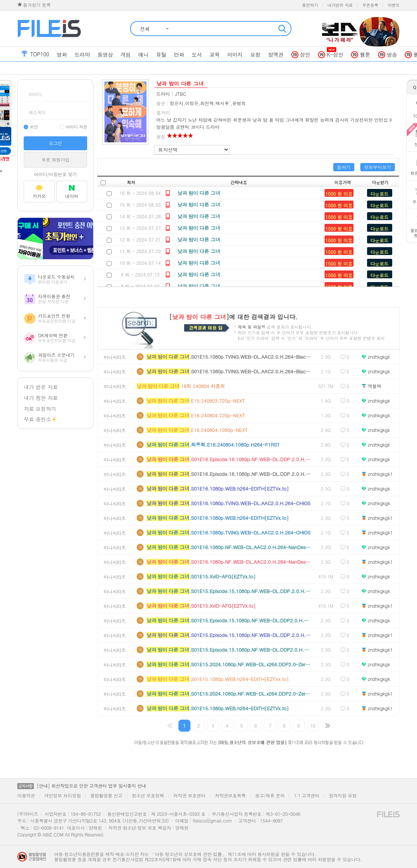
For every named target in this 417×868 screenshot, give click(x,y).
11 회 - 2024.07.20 (140, 251)
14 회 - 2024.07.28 (140, 216)
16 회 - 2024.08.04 (140, 193)
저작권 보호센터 (189, 795)
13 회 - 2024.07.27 (140, 228)
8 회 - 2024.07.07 (140, 286)
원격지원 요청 (343, 795)
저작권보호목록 (230, 795)
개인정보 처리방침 (63, 795)
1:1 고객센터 (307, 795)
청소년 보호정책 (148, 795)
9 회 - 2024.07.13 (140, 274)
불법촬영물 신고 (106, 795)
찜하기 (344, 167)
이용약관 (26, 795)
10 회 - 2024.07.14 (140, 263)
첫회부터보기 (378, 167)
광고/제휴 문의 (270, 795)
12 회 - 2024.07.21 (140, 239)
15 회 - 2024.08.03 (140, 205)
